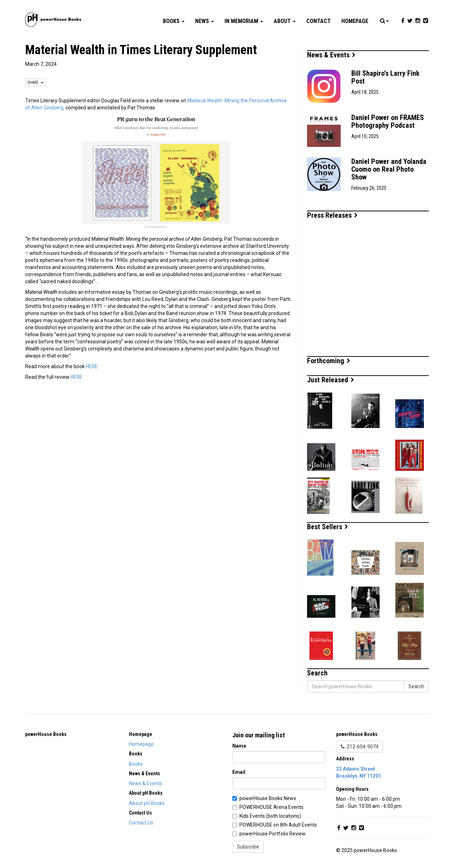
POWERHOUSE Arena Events (271, 807)
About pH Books (147, 803)
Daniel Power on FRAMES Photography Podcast (388, 121)
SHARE (35, 82)
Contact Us (141, 823)
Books (174, 21)
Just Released (331, 380)
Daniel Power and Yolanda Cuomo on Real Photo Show (389, 169)
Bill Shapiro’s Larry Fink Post (385, 77)
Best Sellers (328, 527)
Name (239, 746)
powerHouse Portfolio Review (273, 834)
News (205, 21)
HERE (92, 366)
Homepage (355, 21)
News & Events (331, 55)
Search (416, 686)
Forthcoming (329, 361)
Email (239, 772)
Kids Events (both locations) (270, 816)
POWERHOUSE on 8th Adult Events (278, 825)
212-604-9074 (360, 747)
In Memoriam (244, 21)
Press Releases (332, 215)
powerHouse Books (46, 734)
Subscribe (248, 847)
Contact (319, 21)
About (285, 21)
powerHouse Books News (268, 798)
